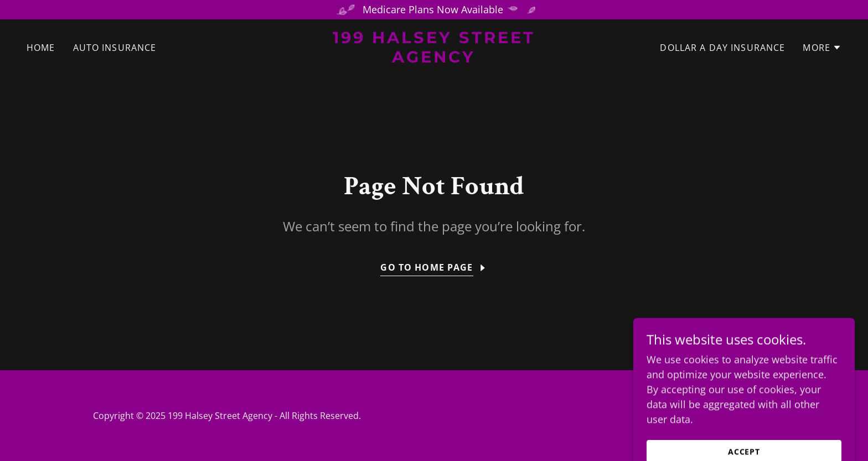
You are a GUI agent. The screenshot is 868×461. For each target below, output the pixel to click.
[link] (434, 59)
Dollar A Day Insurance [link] (722, 48)
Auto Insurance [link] (115, 48)
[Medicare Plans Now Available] (434, 10)
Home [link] (41, 48)
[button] (822, 48)
